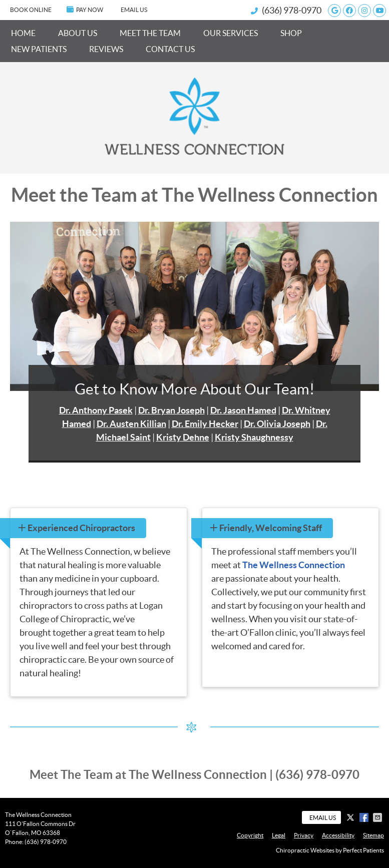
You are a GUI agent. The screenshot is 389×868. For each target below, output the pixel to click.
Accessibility (338, 835)
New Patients (39, 49)
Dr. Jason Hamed (243, 410)
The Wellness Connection (294, 565)
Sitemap (373, 835)
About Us (78, 33)
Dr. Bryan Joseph (171, 410)
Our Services (231, 33)
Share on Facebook (365, 817)
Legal (279, 835)
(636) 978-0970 (292, 10)
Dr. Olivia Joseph (277, 424)
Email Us (134, 10)
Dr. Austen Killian (131, 424)
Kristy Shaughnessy (254, 437)
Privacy (304, 835)
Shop (291, 33)
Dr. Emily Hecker (205, 424)
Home (23, 33)
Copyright (250, 835)
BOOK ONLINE (31, 10)
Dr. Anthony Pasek (96, 410)
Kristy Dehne (183, 437)
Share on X (351, 817)
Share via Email (378, 817)
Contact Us (170, 49)
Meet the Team (150, 33)
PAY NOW (85, 10)
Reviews (106, 49)
